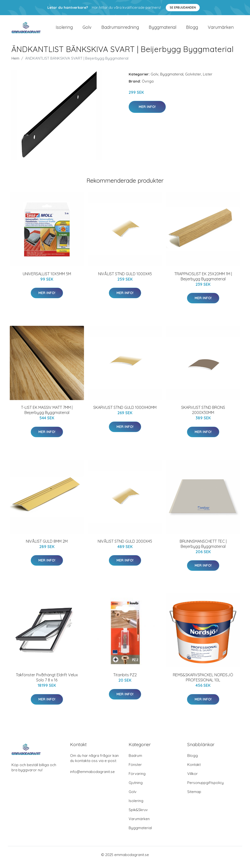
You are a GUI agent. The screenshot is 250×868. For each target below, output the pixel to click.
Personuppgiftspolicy (205, 788)
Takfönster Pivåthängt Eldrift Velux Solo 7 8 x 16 (47, 682)
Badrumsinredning (120, 30)
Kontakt (194, 769)
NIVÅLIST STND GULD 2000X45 (125, 546)
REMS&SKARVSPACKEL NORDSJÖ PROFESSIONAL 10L (203, 682)
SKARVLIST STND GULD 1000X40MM (125, 412)
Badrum (135, 760)
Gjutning (136, 788)
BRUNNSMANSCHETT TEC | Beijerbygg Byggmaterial (203, 549)
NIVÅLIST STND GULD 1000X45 (125, 279)
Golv (87, 30)
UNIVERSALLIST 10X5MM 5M (47, 279)
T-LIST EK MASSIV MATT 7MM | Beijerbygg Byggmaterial (47, 415)
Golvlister (193, 79)
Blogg (192, 30)
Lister (208, 79)
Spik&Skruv (138, 815)
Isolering (64, 30)
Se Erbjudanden (183, 7)
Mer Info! (147, 112)
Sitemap (194, 797)
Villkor (193, 778)
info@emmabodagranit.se (92, 777)
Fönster (135, 769)
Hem (15, 63)
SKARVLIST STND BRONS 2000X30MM (203, 415)
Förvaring (137, 778)
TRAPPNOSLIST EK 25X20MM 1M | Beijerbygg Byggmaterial (203, 281)
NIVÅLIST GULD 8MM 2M (47, 546)
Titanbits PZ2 (125, 680)
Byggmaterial (162, 30)
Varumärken (221, 30)
